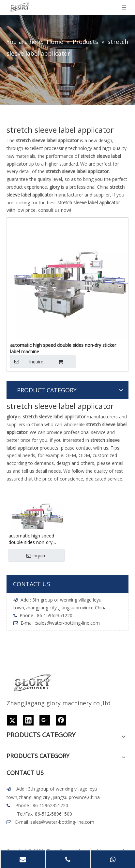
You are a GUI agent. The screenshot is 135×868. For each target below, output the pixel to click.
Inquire (27, 361)
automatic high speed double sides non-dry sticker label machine (63, 348)
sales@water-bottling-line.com (68, 623)
